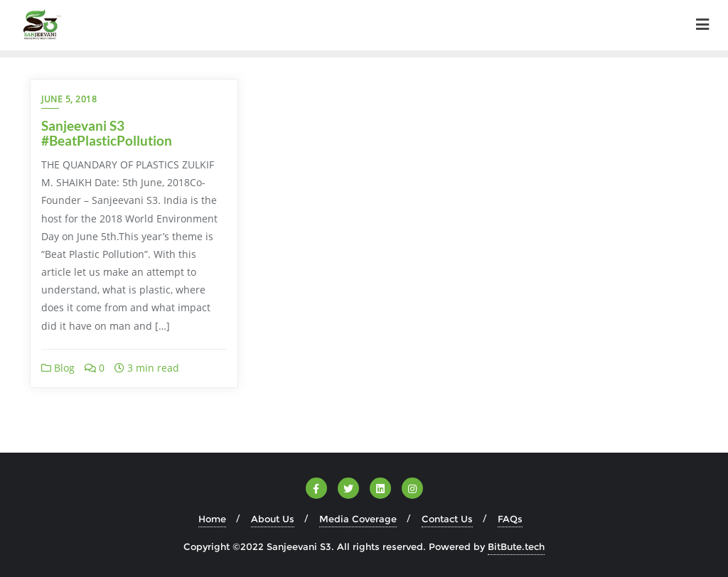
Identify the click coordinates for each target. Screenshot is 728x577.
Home (212, 519)
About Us (273, 519)
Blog (58, 368)
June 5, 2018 (69, 99)
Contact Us (447, 519)
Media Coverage (358, 519)
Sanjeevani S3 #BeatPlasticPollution (107, 133)
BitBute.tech (516, 546)
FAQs (510, 519)
